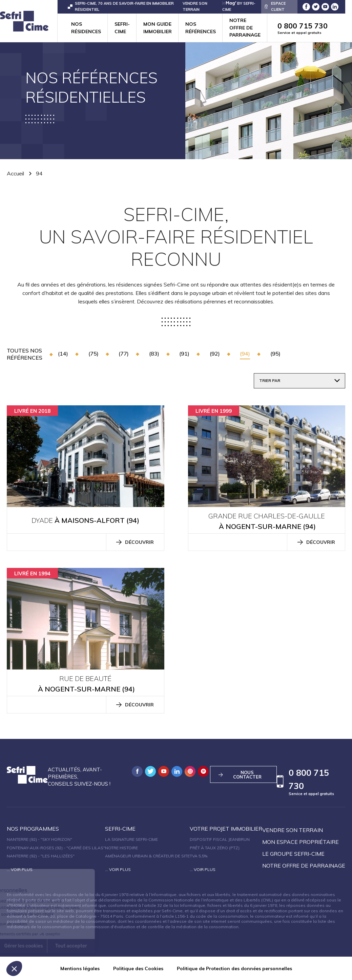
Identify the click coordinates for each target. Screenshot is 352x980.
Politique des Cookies (138, 968)
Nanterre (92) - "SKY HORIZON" (39, 839)
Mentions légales (80, 968)
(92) (215, 354)
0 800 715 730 (308, 28)
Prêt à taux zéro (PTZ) (215, 848)
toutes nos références (25, 354)
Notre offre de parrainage (245, 28)
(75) (94, 354)
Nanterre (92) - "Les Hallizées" (41, 856)
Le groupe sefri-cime (293, 854)
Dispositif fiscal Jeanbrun (220, 839)
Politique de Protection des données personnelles (234, 968)
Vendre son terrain (293, 830)
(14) (63, 354)
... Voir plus (20, 869)
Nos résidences (86, 28)
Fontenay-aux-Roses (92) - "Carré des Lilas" (56, 848)
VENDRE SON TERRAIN (195, 6)
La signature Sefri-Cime (131, 839)
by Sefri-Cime (239, 6)
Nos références (201, 28)
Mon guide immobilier (158, 28)
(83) (154, 354)
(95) (275, 354)
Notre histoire (121, 848)
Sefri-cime (122, 28)
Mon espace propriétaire (301, 842)
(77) (124, 354)
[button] (14, 968)
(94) (245, 354)
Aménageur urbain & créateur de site (147, 856)
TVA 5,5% (199, 856)
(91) (184, 354)
